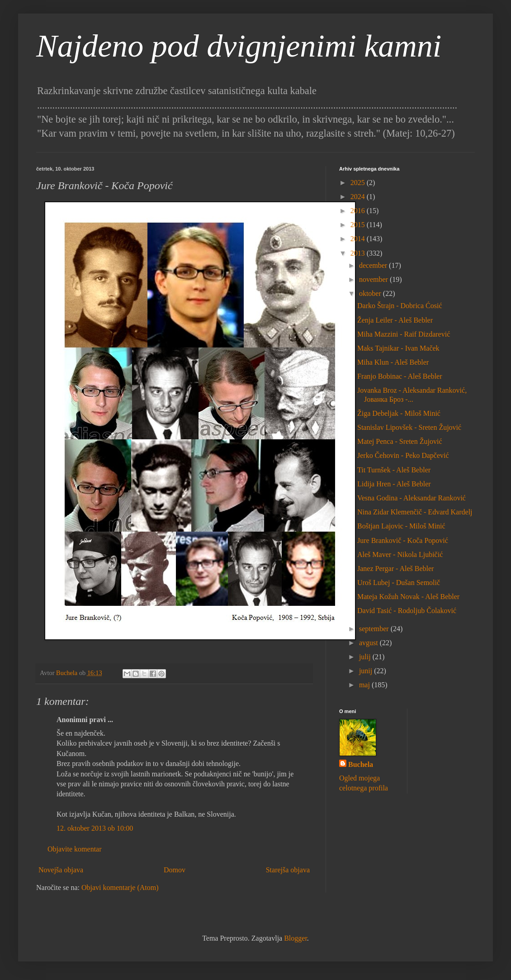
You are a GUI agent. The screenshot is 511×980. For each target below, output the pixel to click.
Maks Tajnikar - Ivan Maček (398, 348)
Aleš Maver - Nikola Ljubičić (400, 554)
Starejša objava (288, 870)
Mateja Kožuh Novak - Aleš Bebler (408, 597)
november (374, 279)
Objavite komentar (75, 849)
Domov (175, 870)
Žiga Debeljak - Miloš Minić (399, 413)
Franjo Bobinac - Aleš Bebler (400, 376)
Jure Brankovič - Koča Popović (403, 540)
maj (365, 685)
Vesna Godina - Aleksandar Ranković (412, 498)
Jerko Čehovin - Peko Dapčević (403, 455)
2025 (359, 183)
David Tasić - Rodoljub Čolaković (407, 611)
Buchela (361, 764)
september (375, 629)
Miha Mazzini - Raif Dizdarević (404, 334)
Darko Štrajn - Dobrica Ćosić (400, 306)
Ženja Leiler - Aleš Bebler (395, 320)
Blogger (296, 938)
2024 (359, 197)
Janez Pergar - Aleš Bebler (395, 568)
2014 (359, 239)
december (374, 265)
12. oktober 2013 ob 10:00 (95, 828)
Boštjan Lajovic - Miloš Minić (401, 526)
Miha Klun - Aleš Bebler (393, 362)
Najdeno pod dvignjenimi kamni (239, 46)
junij (367, 671)
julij (366, 657)
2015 (359, 225)
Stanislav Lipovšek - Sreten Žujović (409, 427)
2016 (359, 211)
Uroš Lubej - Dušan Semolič (399, 583)
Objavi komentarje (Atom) (120, 887)
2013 (359, 253)
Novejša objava (61, 870)
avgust (369, 643)
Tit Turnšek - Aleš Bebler (394, 470)
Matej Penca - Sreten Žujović (400, 441)
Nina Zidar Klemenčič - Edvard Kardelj (415, 512)
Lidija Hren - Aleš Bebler (394, 484)
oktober (371, 293)
